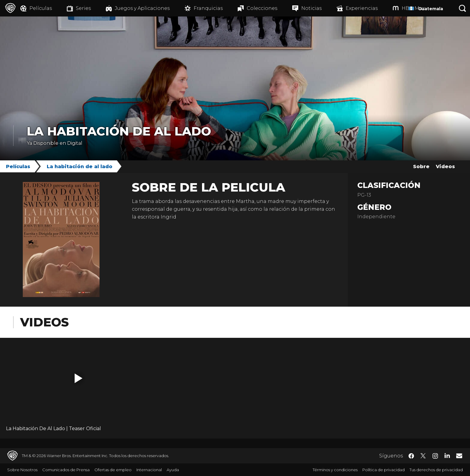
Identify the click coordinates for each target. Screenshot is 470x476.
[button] (79, 378)
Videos (445, 167)
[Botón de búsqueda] (463, 8)
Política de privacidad (384, 470)
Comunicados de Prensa (66, 470)
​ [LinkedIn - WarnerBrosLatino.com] (447, 455)
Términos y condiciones (335, 470)
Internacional (149, 470)
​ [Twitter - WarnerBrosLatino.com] (423, 456)
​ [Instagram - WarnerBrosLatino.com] (435, 456)
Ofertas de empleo (113, 470)
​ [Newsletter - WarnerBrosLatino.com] (459, 456)
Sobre (421, 167)
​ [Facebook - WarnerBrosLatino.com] (411, 456)
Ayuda (173, 470)
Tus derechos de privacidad (436, 470)
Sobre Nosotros (22, 470)
